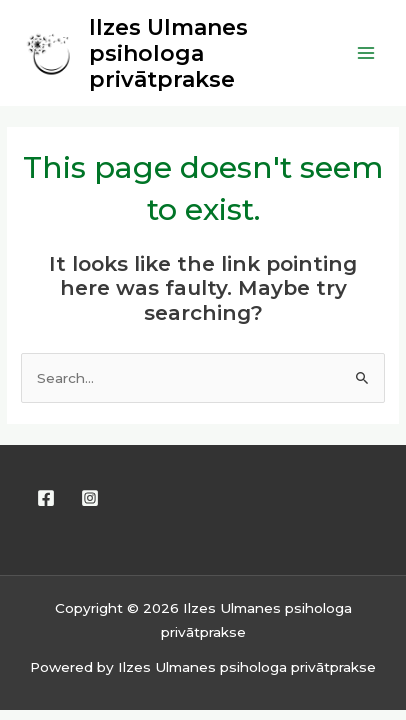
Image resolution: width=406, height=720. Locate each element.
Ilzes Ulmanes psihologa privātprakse (168, 53)
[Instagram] (90, 498)
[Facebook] (46, 498)
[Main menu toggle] (366, 53)
